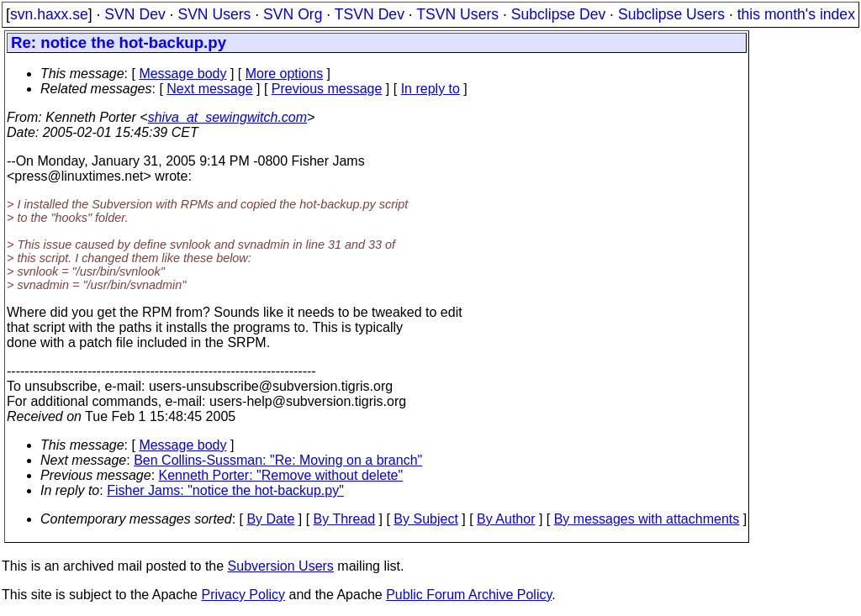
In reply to (430, 89)
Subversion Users (281, 566)
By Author (506, 519)
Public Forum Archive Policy (469, 595)
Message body (182, 74)
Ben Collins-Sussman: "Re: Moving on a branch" (278, 460)
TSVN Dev (370, 14)
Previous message (327, 89)
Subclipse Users (671, 14)
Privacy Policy (243, 595)
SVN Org (293, 14)
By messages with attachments (647, 519)
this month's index (796, 14)
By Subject (425, 519)
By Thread (345, 519)
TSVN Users (457, 14)
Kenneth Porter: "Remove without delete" (281, 475)
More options (285, 74)
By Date (270, 519)
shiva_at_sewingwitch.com (227, 117)
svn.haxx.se (49, 14)
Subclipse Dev (558, 14)
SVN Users (214, 14)
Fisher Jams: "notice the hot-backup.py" (225, 490)
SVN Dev (135, 14)
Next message (209, 89)
